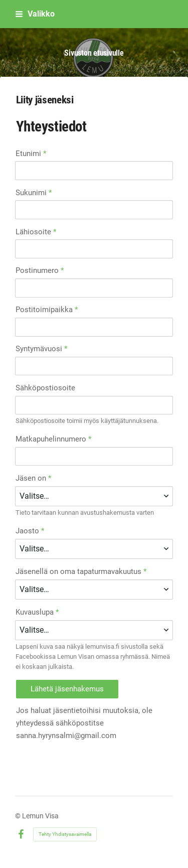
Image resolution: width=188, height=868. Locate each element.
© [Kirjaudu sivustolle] (19, 816)
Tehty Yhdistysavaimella (65, 834)
